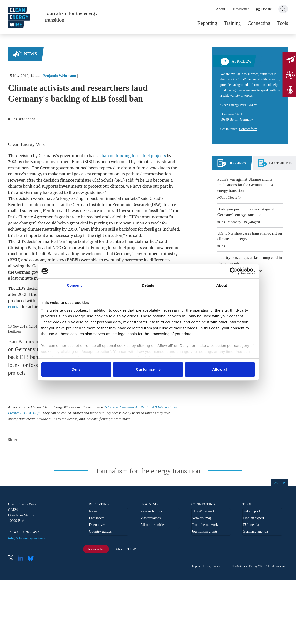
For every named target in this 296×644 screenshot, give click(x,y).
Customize (148, 369)
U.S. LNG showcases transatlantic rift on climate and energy (250, 236)
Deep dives (97, 525)
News (31, 54)
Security (235, 197)
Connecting (259, 23)
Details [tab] (148, 285)
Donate (266, 9)
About (221, 9)
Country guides (100, 531)
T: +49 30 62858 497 (24, 532)
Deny (76, 369)
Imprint (196, 566)
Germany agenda (255, 531)
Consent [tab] (74, 285)
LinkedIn (22, 559)
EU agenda (251, 525)
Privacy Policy (211, 566)
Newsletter (241, 9)
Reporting (207, 23)
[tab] (232, 165)
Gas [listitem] (13, 119)
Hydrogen (253, 222)
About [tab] (222, 285)
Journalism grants (205, 531)
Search (283, 9)
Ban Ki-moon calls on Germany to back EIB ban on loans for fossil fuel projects (30, 357)
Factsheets (97, 518)
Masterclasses (150, 518)
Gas (222, 197)
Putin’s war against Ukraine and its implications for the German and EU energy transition (246, 185)
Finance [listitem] (28, 119)
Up (283, 483)
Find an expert (253, 518)
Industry (235, 222)
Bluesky (32, 559)
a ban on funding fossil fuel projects (132, 156)
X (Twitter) (13, 559)
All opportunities (153, 525)
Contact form (248, 129)
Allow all (220, 369)
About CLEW (126, 549)
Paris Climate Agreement (32, 217)
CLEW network (203, 511)
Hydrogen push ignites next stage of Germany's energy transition (246, 212)
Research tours (151, 511)
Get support (251, 511)
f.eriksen (14, 331)
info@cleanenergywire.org (28, 538)
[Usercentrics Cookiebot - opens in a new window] (233, 271)
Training (232, 23)
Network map (202, 518)
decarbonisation (156, 174)
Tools (282, 23)
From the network (205, 525)
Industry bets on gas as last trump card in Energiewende (250, 260)
